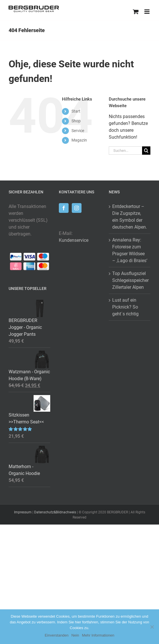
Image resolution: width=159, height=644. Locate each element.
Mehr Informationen (98, 635)
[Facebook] (64, 208)
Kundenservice (74, 240)
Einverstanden (57, 635)
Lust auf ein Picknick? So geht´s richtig (125, 307)
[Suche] (146, 151)
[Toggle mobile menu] (147, 12)
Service (78, 131)
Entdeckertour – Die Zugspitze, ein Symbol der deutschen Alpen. (130, 217)
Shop (76, 121)
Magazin (79, 140)
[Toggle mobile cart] (136, 12)
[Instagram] (77, 208)
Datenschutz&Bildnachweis (55, 512)
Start (76, 111)
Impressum (23, 512)
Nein (75, 635)
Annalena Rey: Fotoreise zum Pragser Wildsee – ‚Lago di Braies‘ (130, 250)
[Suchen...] (125, 151)
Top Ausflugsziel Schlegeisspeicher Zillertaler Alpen (130, 280)
